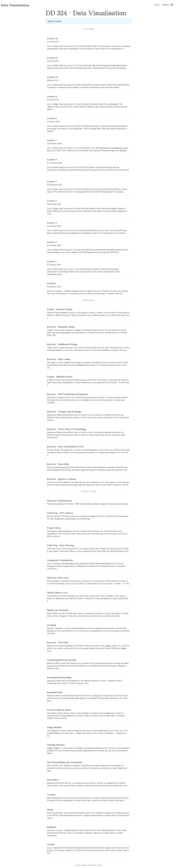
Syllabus (165, 5)
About (157, 5)
